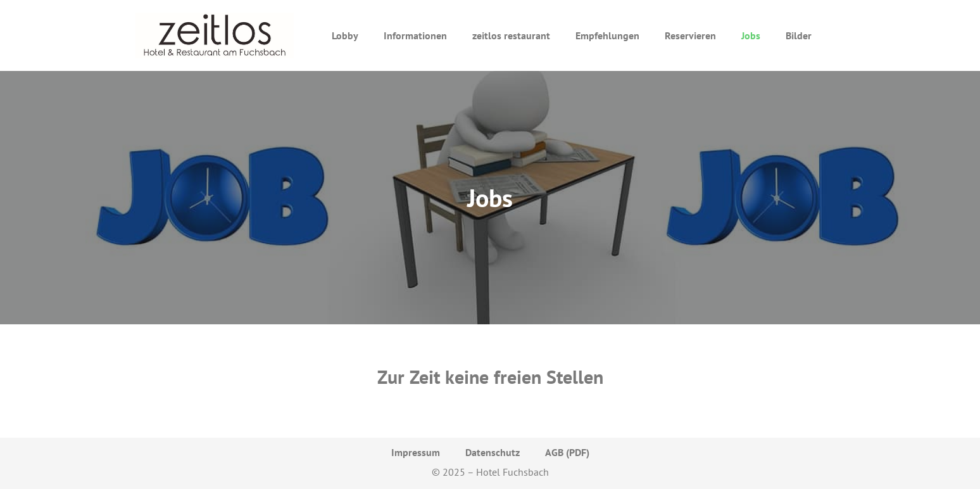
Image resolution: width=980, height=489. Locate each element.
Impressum (416, 452)
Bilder (799, 35)
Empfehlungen (607, 35)
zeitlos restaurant (511, 35)
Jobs (751, 35)
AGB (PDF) (567, 452)
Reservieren (690, 35)
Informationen (415, 35)
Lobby (345, 35)
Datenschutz (493, 452)
